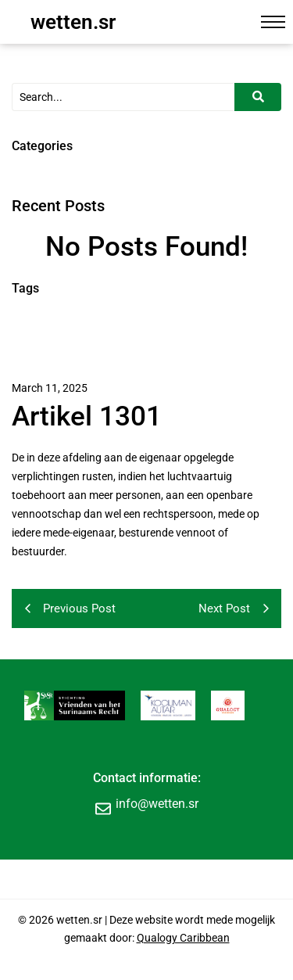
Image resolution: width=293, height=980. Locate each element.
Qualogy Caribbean (183, 938)
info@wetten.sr (157, 804)
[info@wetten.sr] (103, 808)
